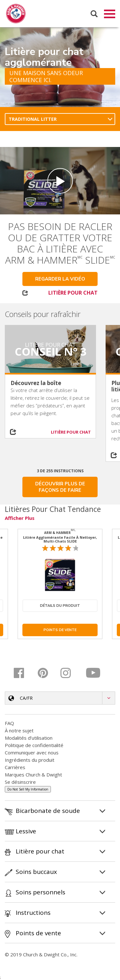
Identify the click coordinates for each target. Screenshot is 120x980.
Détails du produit (60, 606)
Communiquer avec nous (32, 753)
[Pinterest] (47, 673)
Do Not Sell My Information (28, 790)
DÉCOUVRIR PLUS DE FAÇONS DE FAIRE (60, 487)
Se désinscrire (20, 782)
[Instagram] (70, 673)
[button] (60, 698)
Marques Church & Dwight (33, 775)
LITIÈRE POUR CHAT (73, 293)
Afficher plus (20, 518)
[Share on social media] (16, 432)
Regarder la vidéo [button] (60, 279)
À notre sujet (19, 731)
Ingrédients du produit (30, 760)
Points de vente (60, 630)
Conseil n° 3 (51, 352)
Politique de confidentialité (34, 745)
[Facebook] (24, 673)
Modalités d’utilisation (29, 738)
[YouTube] (94, 673)
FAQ (9, 723)
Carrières (15, 768)
